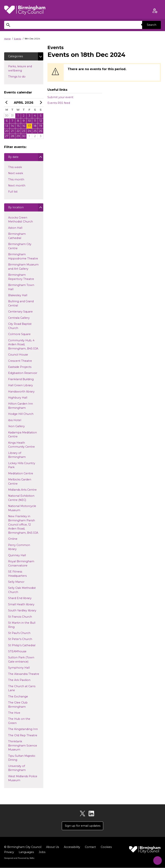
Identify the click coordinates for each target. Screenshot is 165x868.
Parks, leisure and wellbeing (21, 69)
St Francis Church (20, 617)
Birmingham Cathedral (17, 237)
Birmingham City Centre (20, 247)
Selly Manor (16, 583)
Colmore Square (19, 335)
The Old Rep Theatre (23, 736)
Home (7, 39)
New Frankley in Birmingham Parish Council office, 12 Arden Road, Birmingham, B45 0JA (23, 525)
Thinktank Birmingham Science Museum (22, 746)
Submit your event (60, 97)
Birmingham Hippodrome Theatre (23, 257)
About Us (53, 847)
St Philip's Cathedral (22, 646)
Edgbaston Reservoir (23, 374)
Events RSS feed (59, 103)
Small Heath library (21, 605)
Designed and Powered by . (19, 858)
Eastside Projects (20, 368)
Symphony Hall (19, 669)
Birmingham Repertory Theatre (21, 278)
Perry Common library (19, 548)
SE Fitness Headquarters (17, 574)
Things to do (23, 77)
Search (151, 25)
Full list (13, 192)
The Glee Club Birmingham (18, 705)
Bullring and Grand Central (21, 304)
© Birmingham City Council (23, 847)
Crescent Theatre (20, 362)
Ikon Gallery (16, 427)
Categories (15, 56)
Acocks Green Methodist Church (20, 220)
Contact (90, 847)
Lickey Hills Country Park (22, 466)
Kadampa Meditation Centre (22, 435)
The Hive (14, 714)
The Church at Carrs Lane (22, 689)
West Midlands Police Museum (23, 779)
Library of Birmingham (17, 456)
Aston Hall (15, 229)
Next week (15, 174)
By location (16, 209)
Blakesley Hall (18, 296)
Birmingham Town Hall (21, 288)
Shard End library (20, 599)
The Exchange (18, 697)
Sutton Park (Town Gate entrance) (21, 660)
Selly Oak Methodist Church (22, 591)
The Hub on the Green (19, 722)
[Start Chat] (157, 860)
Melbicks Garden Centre (20, 482)
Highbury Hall (18, 398)
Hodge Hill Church (21, 415)
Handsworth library (21, 392)
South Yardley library (22, 611)
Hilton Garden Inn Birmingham (20, 407)
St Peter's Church (20, 640)
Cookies (106, 847)
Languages (26, 852)
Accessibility (72, 847)
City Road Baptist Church (20, 327)
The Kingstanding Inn (23, 730)
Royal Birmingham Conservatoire (21, 564)
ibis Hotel (15, 421)
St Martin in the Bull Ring (22, 626)
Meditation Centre (21, 474)
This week (15, 168)
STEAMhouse (17, 652)
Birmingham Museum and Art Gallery (23, 268)
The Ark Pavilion (19, 681)
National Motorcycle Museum (22, 509)
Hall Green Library (20, 386)
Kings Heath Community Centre (21, 446)
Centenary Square (20, 313)
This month (16, 180)
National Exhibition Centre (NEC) (21, 499)
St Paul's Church (19, 634)
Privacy (9, 852)
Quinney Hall (17, 556)
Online (13, 540)
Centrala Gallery (19, 319)
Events (18, 39)
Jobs (42, 852)
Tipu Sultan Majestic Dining (22, 759)
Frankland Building (21, 380)
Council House (18, 356)
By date (13, 158)
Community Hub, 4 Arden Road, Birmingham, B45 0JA (23, 344)
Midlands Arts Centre (22, 490)
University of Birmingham (17, 769)
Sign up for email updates (83, 826)
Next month (17, 186)
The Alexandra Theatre (24, 675)
